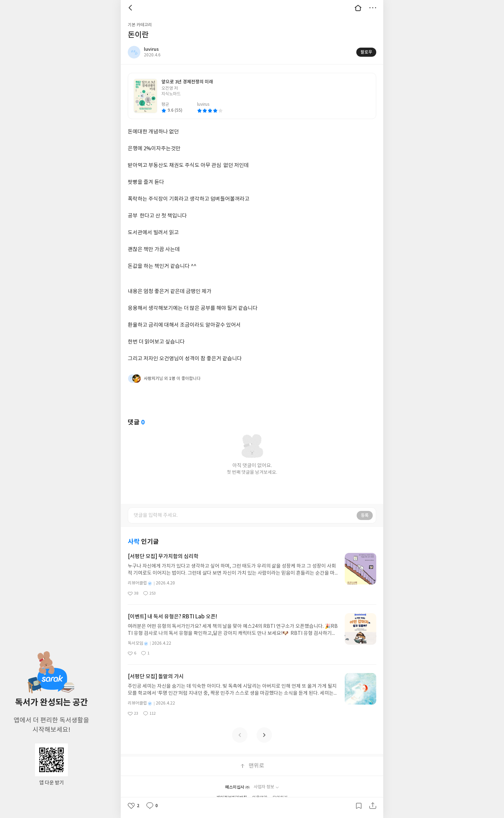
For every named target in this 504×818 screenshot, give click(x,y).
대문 (358, 8)
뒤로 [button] (131, 8)
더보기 (373, 8)
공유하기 (373, 806)
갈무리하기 (359, 806)
